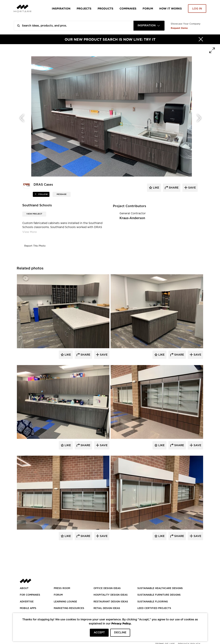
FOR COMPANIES (30, 595)
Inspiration (61, 8)
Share (85, 355)
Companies (128, 8)
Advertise (27, 602)
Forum (148, 8)
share (173, 188)
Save (103, 355)
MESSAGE (62, 194)
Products (105, 8)
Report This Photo (35, 246)
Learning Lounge (65, 602)
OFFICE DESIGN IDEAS (107, 588)
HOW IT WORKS (171, 8)
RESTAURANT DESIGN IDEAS (111, 602)
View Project (34, 214)
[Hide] (201, 39)
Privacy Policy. (121, 623)
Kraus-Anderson (132, 218)
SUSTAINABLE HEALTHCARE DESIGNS (160, 588)
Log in (197, 9)
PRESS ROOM (62, 588)
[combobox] (149, 26)
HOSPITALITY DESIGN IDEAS (111, 595)
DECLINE (120, 633)
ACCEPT (99, 633)
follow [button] (43, 194)
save (192, 188)
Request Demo (179, 28)
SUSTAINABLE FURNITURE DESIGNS (159, 595)
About (24, 588)
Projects (84, 8)
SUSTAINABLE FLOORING (153, 602)
